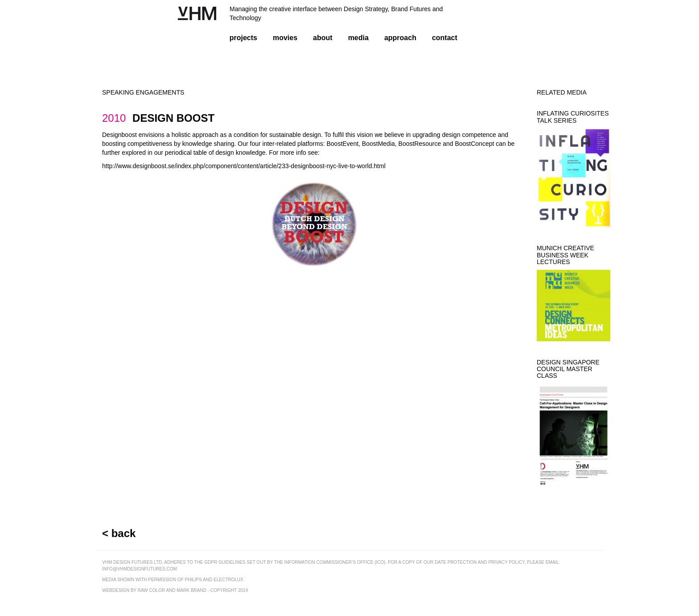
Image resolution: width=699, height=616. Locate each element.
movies (285, 38)
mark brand (191, 590)
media (358, 38)
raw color (151, 590)
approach (400, 38)
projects (243, 38)
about (323, 38)
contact (445, 38)
